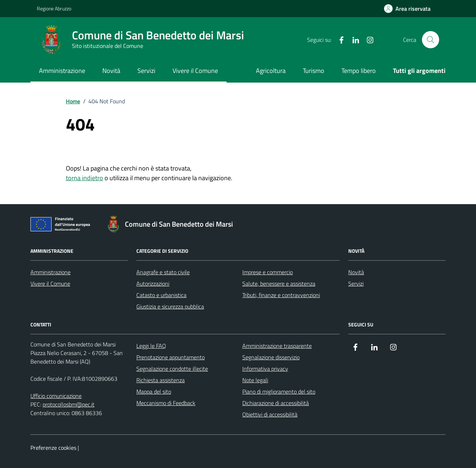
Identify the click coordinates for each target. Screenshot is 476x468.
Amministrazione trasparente (277, 346)
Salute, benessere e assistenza (279, 284)
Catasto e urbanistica (161, 295)
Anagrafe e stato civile (163, 272)
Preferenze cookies (53, 448)
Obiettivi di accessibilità (270, 414)
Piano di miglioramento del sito (279, 391)
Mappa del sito (154, 391)
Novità (111, 71)
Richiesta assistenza (161, 380)
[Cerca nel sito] (431, 40)
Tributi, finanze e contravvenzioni (281, 295)
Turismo (314, 71)
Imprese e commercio (268, 272)
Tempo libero (359, 71)
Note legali (255, 380)
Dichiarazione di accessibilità (276, 403)
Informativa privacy (265, 369)
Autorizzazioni (153, 284)
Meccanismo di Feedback (166, 403)
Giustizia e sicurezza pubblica (170, 306)
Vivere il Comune (195, 71)
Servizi (146, 71)
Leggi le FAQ (151, 346)
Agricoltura (271, 71)
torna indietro (84, 178)
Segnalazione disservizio (271, 357)
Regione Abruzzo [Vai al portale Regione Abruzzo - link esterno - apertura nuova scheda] (54, 8)
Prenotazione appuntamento (171, 357)
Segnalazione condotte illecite (172, 369)
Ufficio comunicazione (56, 396)
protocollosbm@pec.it (69, 404)
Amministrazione (62, 71)
